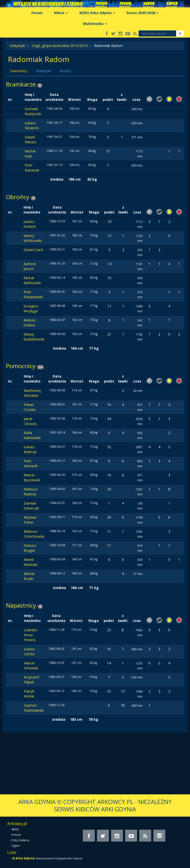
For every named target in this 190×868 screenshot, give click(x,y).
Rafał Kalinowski (32, 435)
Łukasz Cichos (29, 651)
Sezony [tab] (65, 71)
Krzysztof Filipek (32, 680)
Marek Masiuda (31, 562)
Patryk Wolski (29, 694)
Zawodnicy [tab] (19, 71)
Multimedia (95, 24)
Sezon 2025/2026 (143, 13)
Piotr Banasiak (32, 168)
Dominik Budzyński (33, 111)
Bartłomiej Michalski (32, 393)
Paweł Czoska (30, 407)
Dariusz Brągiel (30, 548)
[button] (180, 33)
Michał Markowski (32, 280)
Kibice (61, 13)
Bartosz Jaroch (30, 266)
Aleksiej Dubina (30, 323)
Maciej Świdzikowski (34, 337)
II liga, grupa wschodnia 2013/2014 (59, 46)
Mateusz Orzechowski (34, 534)
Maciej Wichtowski (33, 238)
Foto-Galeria (20, 840)
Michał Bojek (29, 576)
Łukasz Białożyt (30, 449)
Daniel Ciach (33, 250)
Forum (37, 13)
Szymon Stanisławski (34, 708)
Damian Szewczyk (31, 506)
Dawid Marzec (31, 139)
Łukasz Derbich (30, 224)
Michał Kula (30, 154)
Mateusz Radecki (31, 492)
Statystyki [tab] (43, 71)
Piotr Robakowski (33, 294)
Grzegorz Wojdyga (31, 308)
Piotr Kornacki (31, 463)
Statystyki (17, 46)
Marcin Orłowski (31, 666)
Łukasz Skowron (32, 125)
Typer (16, 846)
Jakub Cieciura (30, 421)
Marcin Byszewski (32, 477)
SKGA (15, 829)
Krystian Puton (30, 520)
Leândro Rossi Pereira (31, 635)
